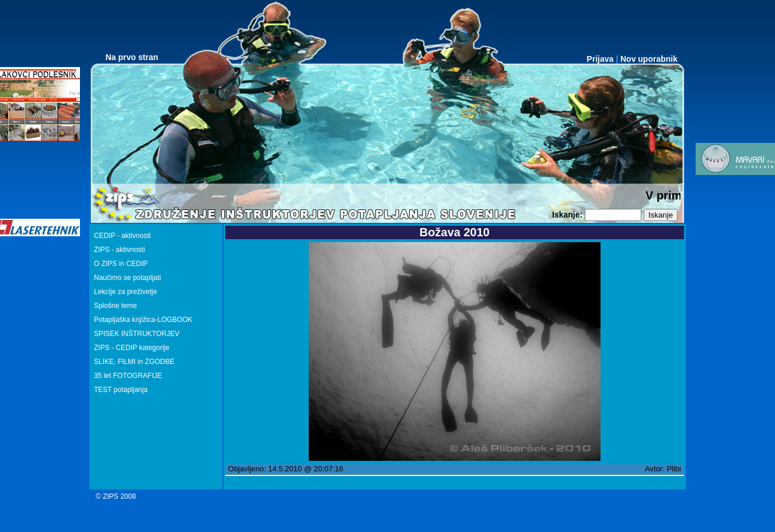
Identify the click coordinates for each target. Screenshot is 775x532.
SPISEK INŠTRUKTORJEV (137, 334)
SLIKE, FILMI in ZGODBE (134, 362)
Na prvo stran (132, 57)
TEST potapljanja (121, 390)
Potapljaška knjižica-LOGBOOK (143, 320)
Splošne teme (115, 306)
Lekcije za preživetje (125, 292)
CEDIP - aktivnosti (122, 236)
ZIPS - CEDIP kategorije (132, 348)
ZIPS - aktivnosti (119, 250)
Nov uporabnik (649, 59)
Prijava (600, 59)
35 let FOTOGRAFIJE (128, 376)
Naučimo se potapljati (128, 278)
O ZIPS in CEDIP (121, 264)
